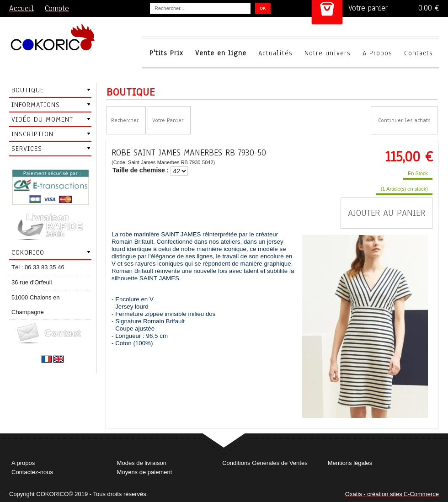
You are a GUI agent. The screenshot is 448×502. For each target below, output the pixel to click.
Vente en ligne (221, 53)
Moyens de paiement (145, 472)
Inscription (32, 134)
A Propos (377, 53)
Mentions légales (350, 463)
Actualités (275, 53)
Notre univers (328, 53)
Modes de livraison (142, 463)
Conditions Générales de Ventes (265, 463)
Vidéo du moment (42, 119)
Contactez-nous (32, 472)
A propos (23, 463)
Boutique (28, 90)
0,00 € (429, 8)
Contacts (419, 53)
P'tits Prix (166, 53)
